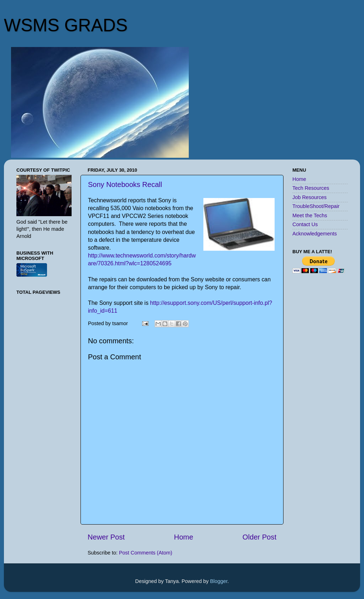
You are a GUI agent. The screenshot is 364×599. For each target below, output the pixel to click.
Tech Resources (311, 188)
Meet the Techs (310, 215)
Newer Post (106, 537)
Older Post (259, 537)
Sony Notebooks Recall (125, 184)
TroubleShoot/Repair (316, 206)
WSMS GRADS (66, 25)
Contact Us (305, 224)
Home (184, 537)
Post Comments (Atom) (146, 553)
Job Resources (310, 197)
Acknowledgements (315, 234)
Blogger (219, 581)
